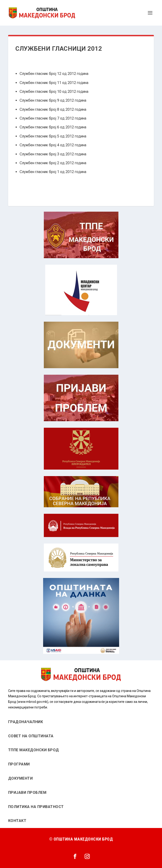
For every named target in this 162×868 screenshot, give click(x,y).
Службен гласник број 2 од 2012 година (53, 163)
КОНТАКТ (17, 821)
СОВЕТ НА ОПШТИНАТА (31, 736)
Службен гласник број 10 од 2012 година (54, 92)
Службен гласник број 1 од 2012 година (53, 172)
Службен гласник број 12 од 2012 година (54, 74)
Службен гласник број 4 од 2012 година (53, 145)
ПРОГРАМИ (19, 764)
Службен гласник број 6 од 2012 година (53, 127)
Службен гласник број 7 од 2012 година (53, 118)
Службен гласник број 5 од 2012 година (53, 136)
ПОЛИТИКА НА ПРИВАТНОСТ (36, 807)
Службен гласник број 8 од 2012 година (53, 109)
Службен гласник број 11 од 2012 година (54, 83)
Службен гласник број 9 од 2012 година (53, 100)
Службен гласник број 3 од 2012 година (53, 154)
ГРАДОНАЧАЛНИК (26, 722)
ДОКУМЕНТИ (21, 778)
